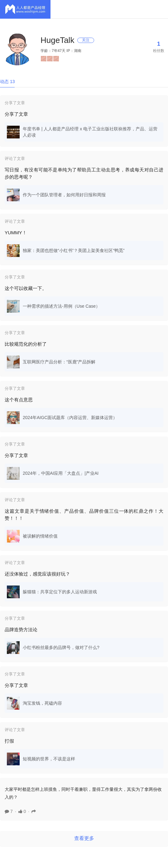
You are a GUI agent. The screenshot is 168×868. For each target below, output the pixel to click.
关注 (86, 40)
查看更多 (84, 838)
